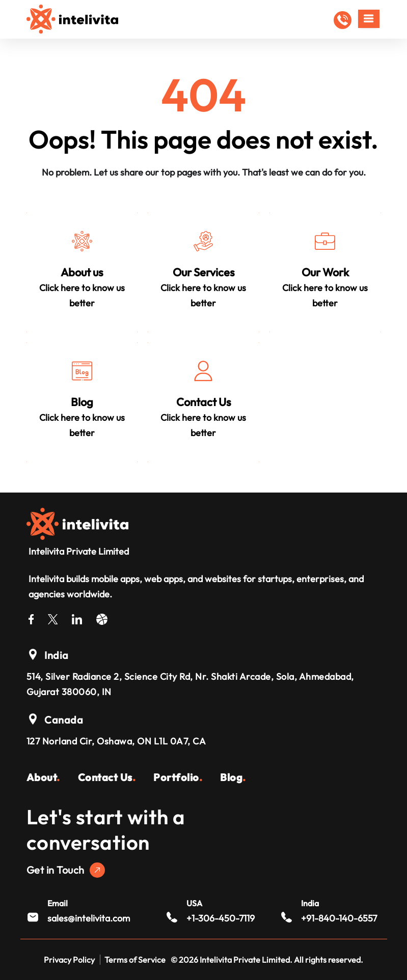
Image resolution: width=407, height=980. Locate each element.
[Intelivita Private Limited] (77, 523)
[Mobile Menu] (369, 19)
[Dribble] (102, 617)
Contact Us (107, 777)
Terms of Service (135, 960)
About (43, 777)
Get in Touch (66, 870)
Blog (233, 777)
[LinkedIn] (77, 617)
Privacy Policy (69, 960)
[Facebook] (31, 617)
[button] (343, 20)
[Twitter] (53, 617)
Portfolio (178, 777)
